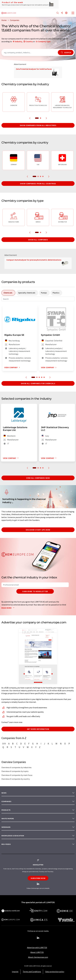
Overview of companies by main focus (17, 775)
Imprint (15, 972)
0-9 (4, 744)
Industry (18, 41)
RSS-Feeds (6, 844)
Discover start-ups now (38, 530)
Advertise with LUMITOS (37, 947)
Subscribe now (38, 878)
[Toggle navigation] (73, 13)
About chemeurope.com (38, 957)
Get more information (38, 729)
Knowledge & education (13, 836)
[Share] (62, 13)
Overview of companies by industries (16, 767)
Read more (8, 608)
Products (6, 810)
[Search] (58, 13)
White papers (8, 819)
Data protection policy (55, 972)
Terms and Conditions (32, 972)
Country (29, 41)
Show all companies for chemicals (38, 383)
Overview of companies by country (16, 779)
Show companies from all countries (38, 184)
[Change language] (66, 13)
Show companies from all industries (38, 125)
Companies (6, 801)
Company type (44, 41)
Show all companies (38, 240)
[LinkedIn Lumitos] (38, 938)
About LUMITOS (37, 952)
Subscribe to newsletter (35, 591)
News (4, 793)
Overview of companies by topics (15, 771)
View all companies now (38, 478)
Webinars (6, 827)
